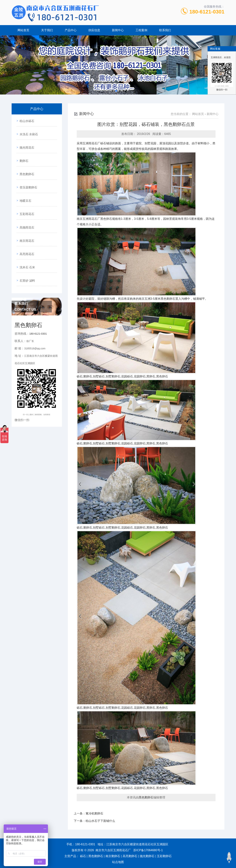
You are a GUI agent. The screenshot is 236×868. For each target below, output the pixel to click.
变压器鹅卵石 (27, 172)
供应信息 (94, 30)
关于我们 (47, 30)
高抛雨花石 (26, 204)
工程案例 (141, 30)
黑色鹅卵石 (26, 162)
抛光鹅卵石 (147, 856)
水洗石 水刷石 (27, 130)
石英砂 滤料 (26, 246)
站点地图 (118, 862)
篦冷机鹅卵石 (94, 813)
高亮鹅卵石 (130, 856)
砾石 (83, 856)
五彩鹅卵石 (164, 856)
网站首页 (23, 30)
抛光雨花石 (26, 141)
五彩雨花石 (26, 193)
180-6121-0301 (207, 12)
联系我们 (165, 30)
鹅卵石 (23, 151)
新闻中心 (118, 30)
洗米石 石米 (26, 235)
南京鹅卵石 (113, 856)
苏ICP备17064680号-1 (148, 850)
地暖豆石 (24, 183)
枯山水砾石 (26, 120)
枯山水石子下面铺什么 (100, 821)
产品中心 (71, 30)
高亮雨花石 (26, 225)
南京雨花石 (26, 214)
